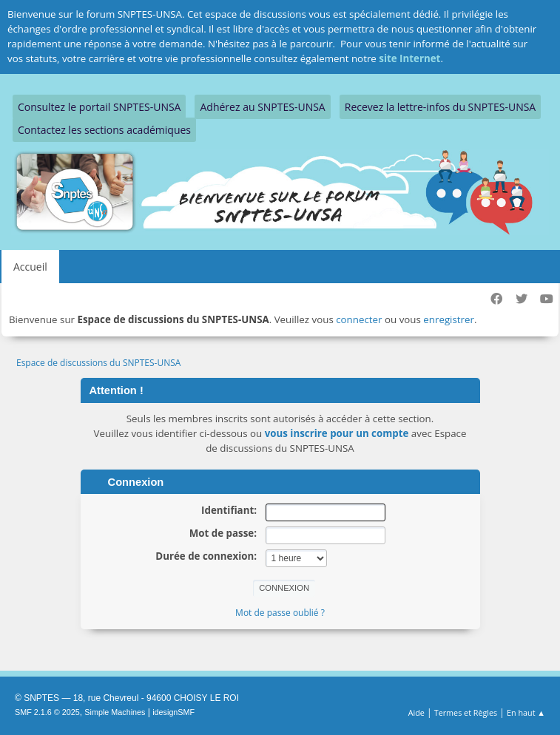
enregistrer (449, 319)
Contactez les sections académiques (104, 130)
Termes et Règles (466, 712)
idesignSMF (173, 712)
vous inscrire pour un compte (337, 433)
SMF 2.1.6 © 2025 (47, 712)
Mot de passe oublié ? (280, 613)
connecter (359, 319)
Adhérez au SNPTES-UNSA (262, 107)
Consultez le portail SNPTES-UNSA (99, 107)
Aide (416, 712)
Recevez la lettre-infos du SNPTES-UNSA (440, 107)
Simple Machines (115, 712)
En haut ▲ (526, 712)
